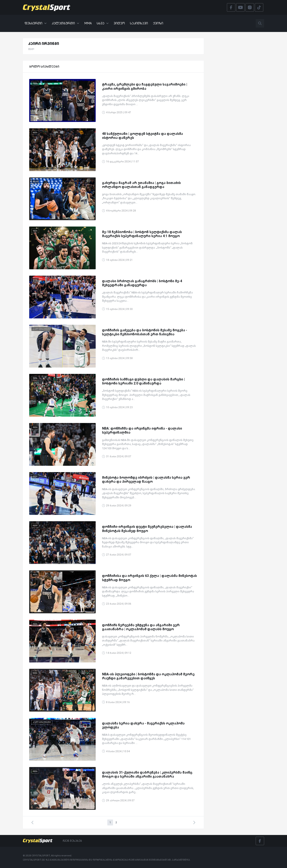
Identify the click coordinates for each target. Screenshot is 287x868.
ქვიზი (158, 23)
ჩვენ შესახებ (72, 841)
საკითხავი (139, 23)
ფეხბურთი (36, 23)
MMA (88, 23)
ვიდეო (119, 23)
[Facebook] (260, 841)
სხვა (103, 23)
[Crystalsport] (47, 7)
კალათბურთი (65, 23)
